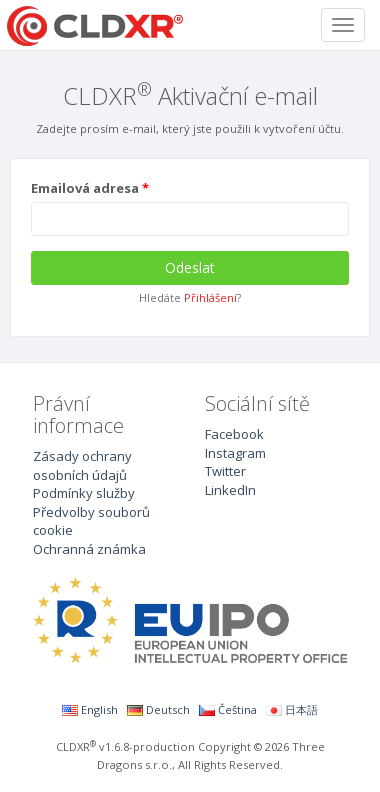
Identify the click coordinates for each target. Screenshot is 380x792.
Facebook (234, 434)
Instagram (235, 453)
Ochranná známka (89, 549)
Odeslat (190, 267)
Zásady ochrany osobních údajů (82, 465)
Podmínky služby (84, 493)
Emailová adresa (85, 188)
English (90, 709)
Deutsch (158, 709)
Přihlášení (210, 297)
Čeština (228, 709)
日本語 (292, 709)
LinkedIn (230, 490)
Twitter (225, 471)
